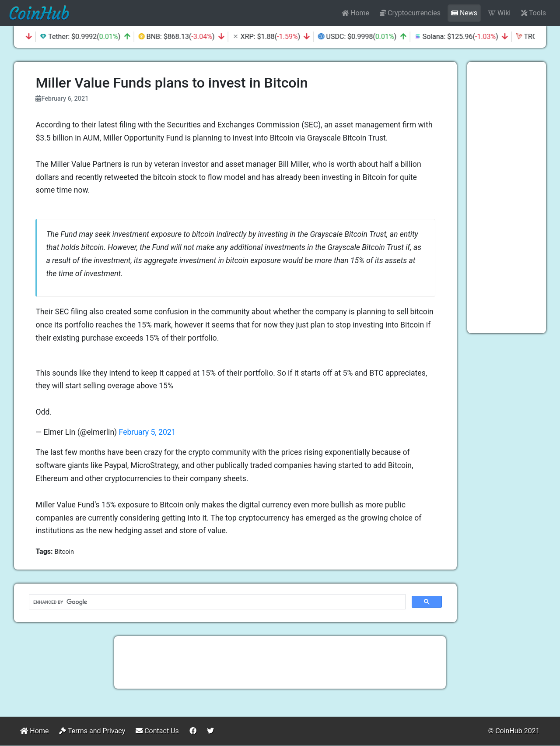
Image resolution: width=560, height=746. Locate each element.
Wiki (499, 13)
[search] (216, 602)
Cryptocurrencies (410, 13)
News (464, 13)
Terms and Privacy (92, 731)
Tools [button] (534, 13)
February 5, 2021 (147, 432)
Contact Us (157, 731)
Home (355, 13)
